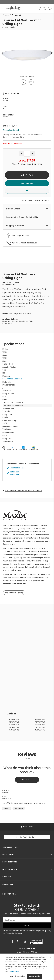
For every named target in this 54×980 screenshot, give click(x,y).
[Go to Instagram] (25, 941)
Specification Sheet (18, 468)
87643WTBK (40, 730)
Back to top (27, 827)
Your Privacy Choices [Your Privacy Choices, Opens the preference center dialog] (18, 976)
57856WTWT (40, 725)
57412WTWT (40, 720)
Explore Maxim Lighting (14, 593)
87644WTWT (14, 725)
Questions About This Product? (25, 243)
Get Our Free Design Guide (27, 837)
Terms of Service (12, 933)
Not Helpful (19, 808)
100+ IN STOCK (10, 126)
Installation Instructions (15, 473)
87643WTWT (14, 722)
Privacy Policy (46, 931)
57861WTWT (40, 727)
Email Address (10, 920)
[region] (27, 967)
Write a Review (27, 780)
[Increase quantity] (32, 154)
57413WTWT (14, 720)
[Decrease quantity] (22, 154)
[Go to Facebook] (13, 941)
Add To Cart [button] (27, 175)
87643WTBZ (14, 730)
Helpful (7, 808)
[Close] (50, 957)
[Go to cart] (50, 8)
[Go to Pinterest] (23, 85)
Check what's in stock (11, 130)
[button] (3, 8)
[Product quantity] (27, 154)
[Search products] (40, 8)
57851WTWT (40, 722)
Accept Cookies (35, 976)
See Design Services (21, 236)
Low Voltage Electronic (12, 379)
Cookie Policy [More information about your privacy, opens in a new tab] (14, 971)
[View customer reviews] (36, 942)
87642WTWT (14, 727)
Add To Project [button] (27, 183)
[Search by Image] (45, 9)
